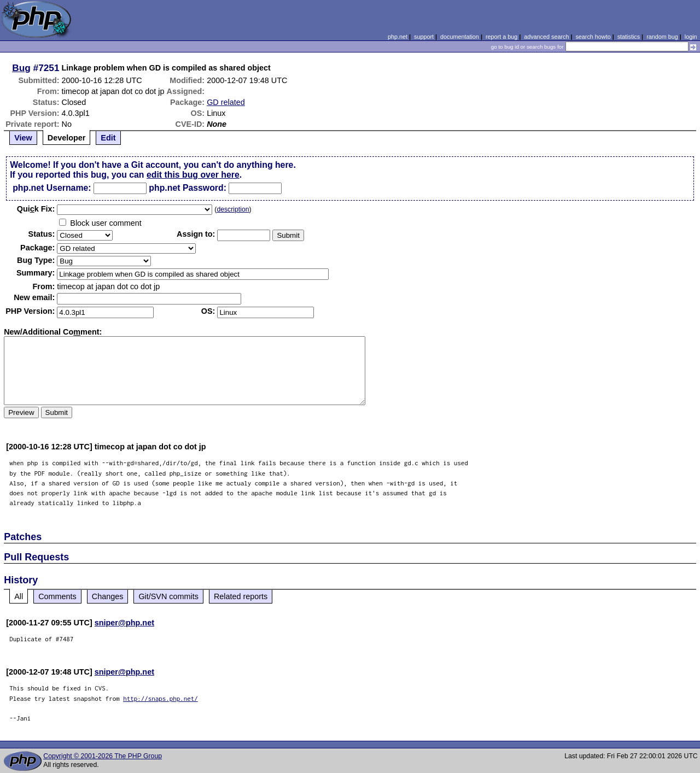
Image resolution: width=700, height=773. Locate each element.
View (23, 138)
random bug (662, 37)
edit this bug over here (193, 175)
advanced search (546, 37)
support (424, 37)
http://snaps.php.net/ (161, 698)
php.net (398, 37)
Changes (108, 596)
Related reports (241, 596)
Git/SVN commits (168, 596)
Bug (21, 68)
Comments (57, 596)
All (19, 596)
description (233, 209)
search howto (593, 37)
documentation (460, 37)
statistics (629, 37)
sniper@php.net (124, 623)
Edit (108, 138)
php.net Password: (188, 188)
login (691, 37)
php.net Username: (52, 188)
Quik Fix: (36, 209)
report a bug (501, 37)
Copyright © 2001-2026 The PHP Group (103, 756)
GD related (226, 102)
